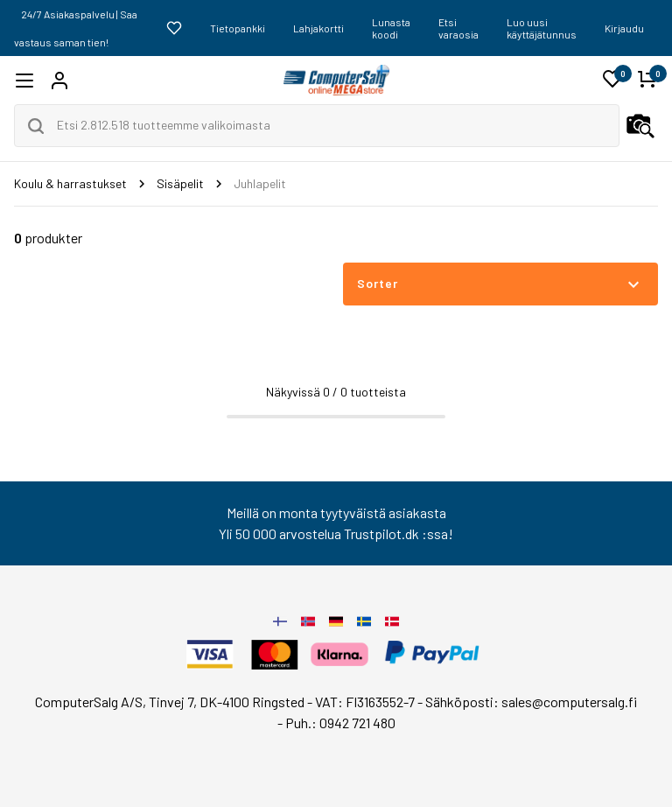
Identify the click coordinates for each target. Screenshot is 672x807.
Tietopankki (238, 28)
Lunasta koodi (391, 28)
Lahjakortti (318, 28)
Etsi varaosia (458, 28)
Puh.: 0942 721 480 (340, 723)
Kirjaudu (624, 28)
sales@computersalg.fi (569, 702)
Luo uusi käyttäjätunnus (542, 28)
